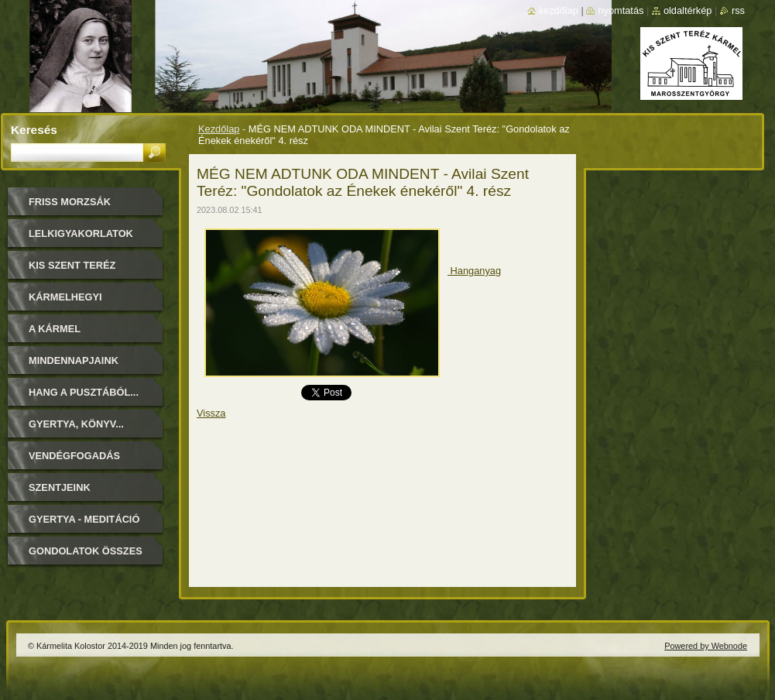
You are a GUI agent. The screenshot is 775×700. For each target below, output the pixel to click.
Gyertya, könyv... (76, 424)
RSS (738, 10)
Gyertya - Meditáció (84, 519)
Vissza (211, 413)
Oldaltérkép (688, 10)
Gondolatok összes (86, 551)
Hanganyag (474, 271)
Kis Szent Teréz (72, 265)
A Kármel (55, 329)
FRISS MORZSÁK (70, 202)
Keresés (34, 130)
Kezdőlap (219, 129)
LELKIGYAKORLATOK (81, 233)
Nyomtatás (621, 10)
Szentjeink (60, 487)
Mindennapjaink (74, 360)
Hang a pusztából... (84, 392)
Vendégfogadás (74, 456)
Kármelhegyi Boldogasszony (74, 302)
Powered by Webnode (706, 646)
